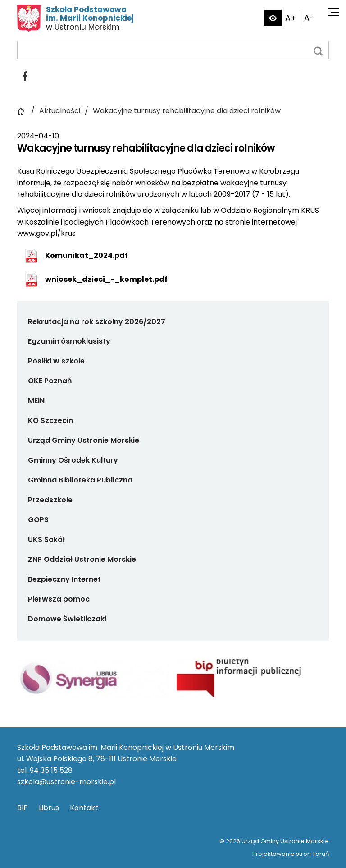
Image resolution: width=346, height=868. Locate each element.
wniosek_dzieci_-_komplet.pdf (106, 279)
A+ (291, 18)
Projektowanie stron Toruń (291, 854)
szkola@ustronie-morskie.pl (66, 782)
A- (309, 18)
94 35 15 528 (51, 770)
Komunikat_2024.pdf (86, 255)
